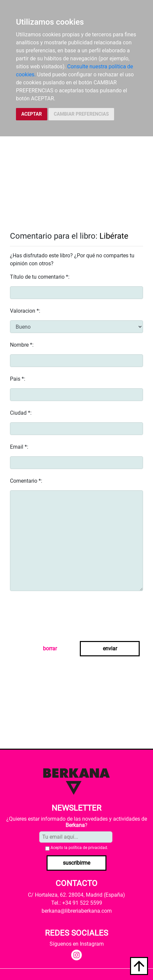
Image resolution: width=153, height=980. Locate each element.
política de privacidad (88, 848)
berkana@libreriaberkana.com (77, 911)
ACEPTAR (32, 114)
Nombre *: (22, 345)
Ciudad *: (21, 413)
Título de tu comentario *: (40, 277)
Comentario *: (26, 481)
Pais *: (18, 379)
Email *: (19, 447)
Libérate (114, 236)
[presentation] (61, 617)
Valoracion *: (25, 311)
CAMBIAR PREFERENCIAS (81, 114)
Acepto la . (79, 848)
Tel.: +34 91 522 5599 (77, 903)
